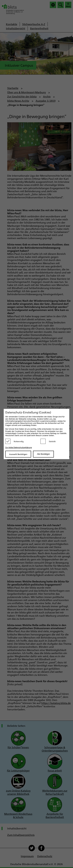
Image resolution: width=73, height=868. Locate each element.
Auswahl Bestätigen (18, 454)
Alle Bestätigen (43, 454)
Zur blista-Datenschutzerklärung (19, 447)
